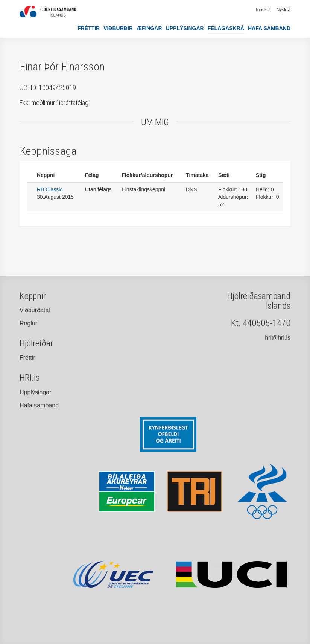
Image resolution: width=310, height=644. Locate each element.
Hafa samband (269, 28)
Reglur (28, 323)
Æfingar (149, 28)
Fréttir (89, 28)
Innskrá (263, 10)
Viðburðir (118, 28)
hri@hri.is (278, 338)
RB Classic (50, 189)
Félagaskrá (226, 28)
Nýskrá (283, 10)
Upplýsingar (185, 28)
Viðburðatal (35, 310)
